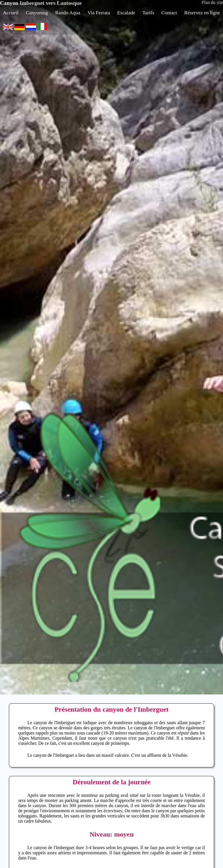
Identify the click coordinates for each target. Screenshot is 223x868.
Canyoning (37, 13)
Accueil (11, 13)
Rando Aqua (68, 13)
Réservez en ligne (202, 13)
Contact (169, 13)
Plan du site (212, 2)
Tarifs (148, 13)
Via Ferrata (99, 13)
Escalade (126, 13)
